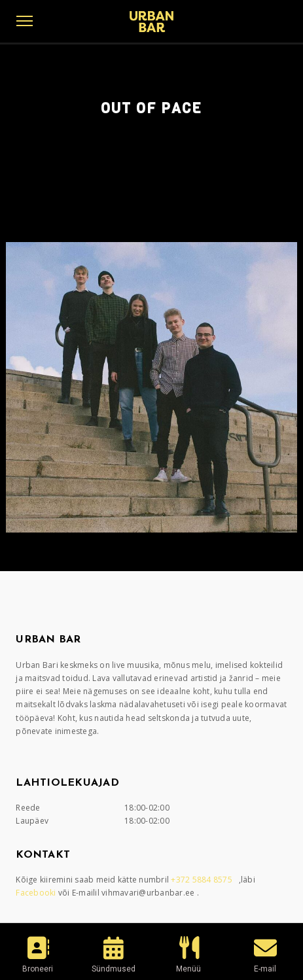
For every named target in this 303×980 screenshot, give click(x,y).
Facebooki (37, 893)
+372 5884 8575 (203, 880)
